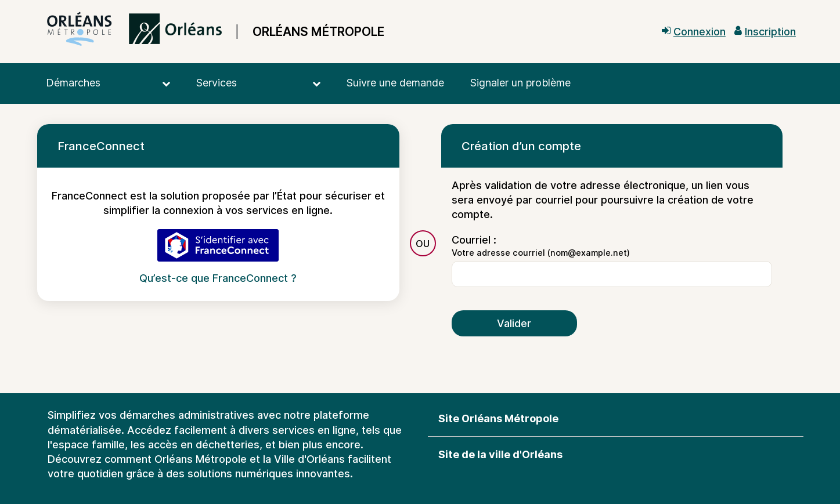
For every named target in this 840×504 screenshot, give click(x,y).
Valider (514, 323)
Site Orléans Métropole (498, 418)
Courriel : (474, 240)
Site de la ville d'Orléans (500, 454)
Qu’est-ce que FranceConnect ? (218, 278)
